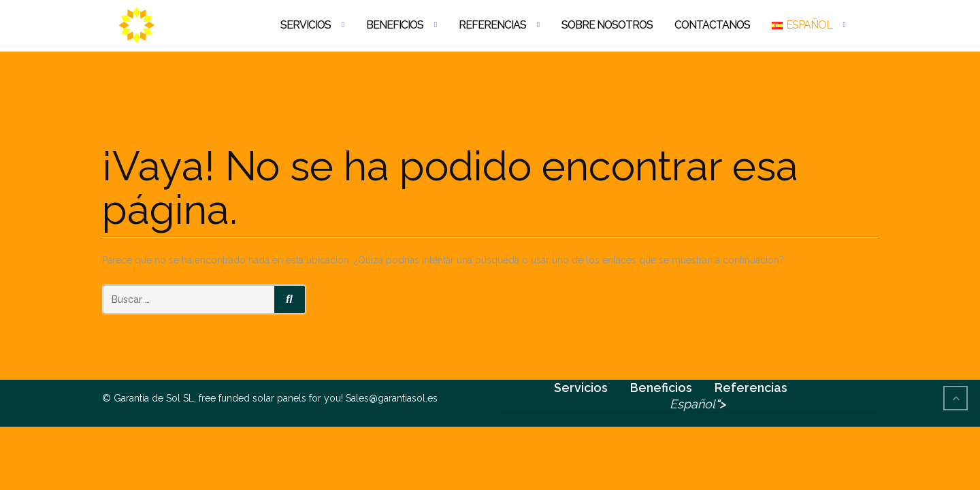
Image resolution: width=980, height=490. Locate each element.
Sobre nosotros (607, 25)
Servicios (306, 25)
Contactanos (712, 25)
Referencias (492, 25)
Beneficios (395, 25)
